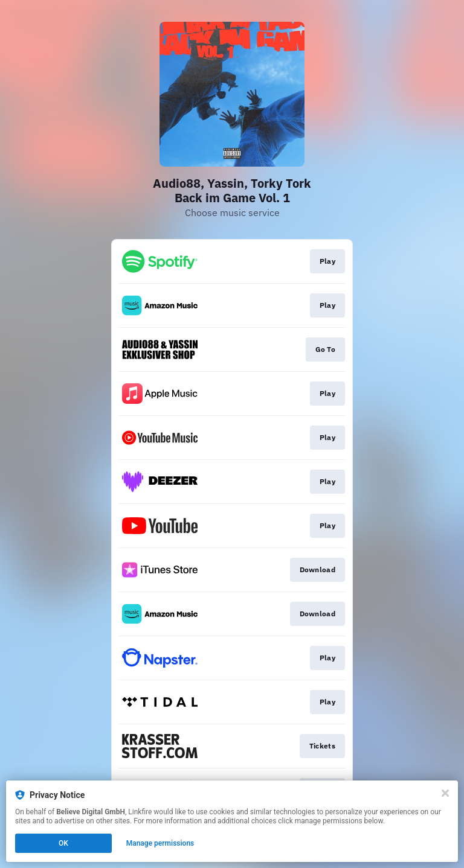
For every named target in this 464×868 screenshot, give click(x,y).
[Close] (445, 793)
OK (63, 843)
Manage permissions (160, 843)
